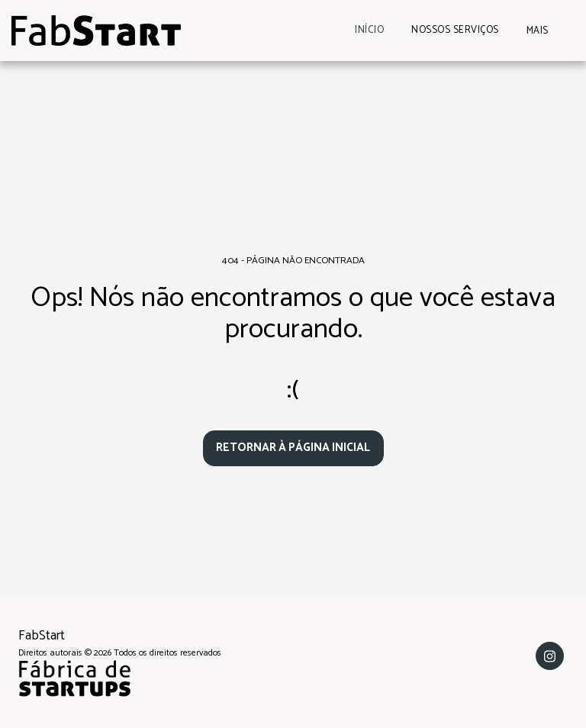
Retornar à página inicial (293, 448)
